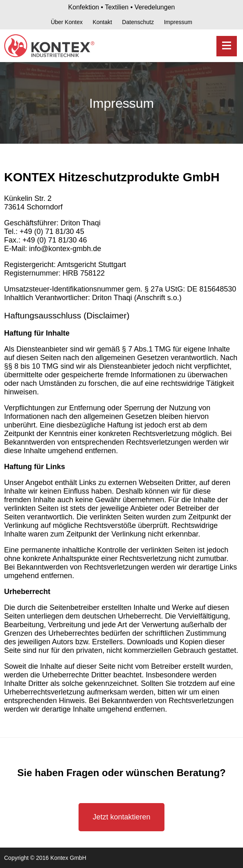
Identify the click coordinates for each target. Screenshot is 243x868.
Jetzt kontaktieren (121, 817)
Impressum (178, 22)
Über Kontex (67, 22)
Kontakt (102, 22)
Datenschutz (138, 22)
